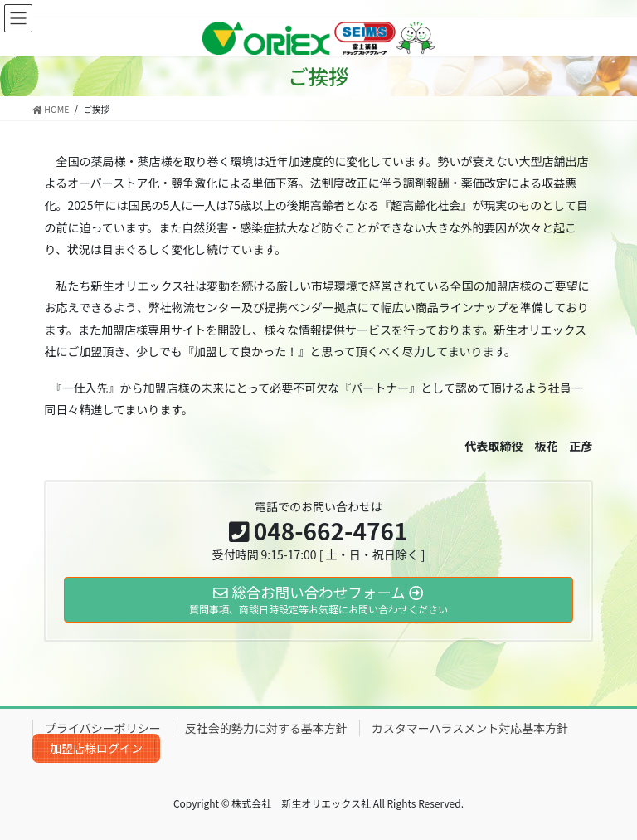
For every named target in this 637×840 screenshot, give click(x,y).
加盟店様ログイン (96, 748)
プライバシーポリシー (103, 728)
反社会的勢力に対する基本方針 (266, 728)
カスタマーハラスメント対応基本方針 (470, 728)
